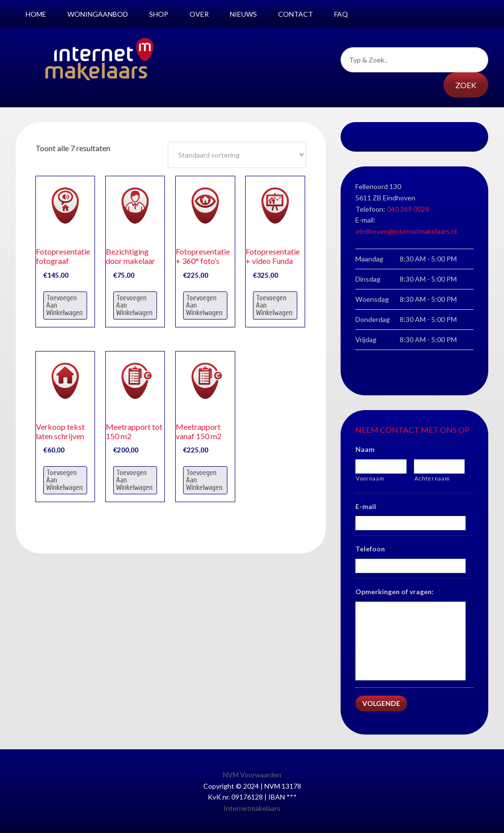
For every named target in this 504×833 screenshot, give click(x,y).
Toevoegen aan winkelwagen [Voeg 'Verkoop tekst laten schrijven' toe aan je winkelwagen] (64, 480)
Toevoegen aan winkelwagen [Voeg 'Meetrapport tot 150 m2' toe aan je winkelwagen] (134, 480)
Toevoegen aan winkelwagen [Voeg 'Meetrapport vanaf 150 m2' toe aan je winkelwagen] (204, 480)
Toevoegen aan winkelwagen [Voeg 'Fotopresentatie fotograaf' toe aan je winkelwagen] (64, 305)
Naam (368, 449)
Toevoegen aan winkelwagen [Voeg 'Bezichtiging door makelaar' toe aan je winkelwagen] (134, 305)
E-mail (369, 506)
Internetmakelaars (252, 807)
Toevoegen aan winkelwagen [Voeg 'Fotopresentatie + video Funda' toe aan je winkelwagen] (274, 305)
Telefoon (373, 549)
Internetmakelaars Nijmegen (99, 59)
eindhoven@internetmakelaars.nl (406, 231)
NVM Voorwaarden (252, 774)
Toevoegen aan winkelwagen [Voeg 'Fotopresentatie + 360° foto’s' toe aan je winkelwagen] (204, 305)
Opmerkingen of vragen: (398, 592)
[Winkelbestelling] (237, 155)
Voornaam (370, 478)
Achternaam (432, 478)
